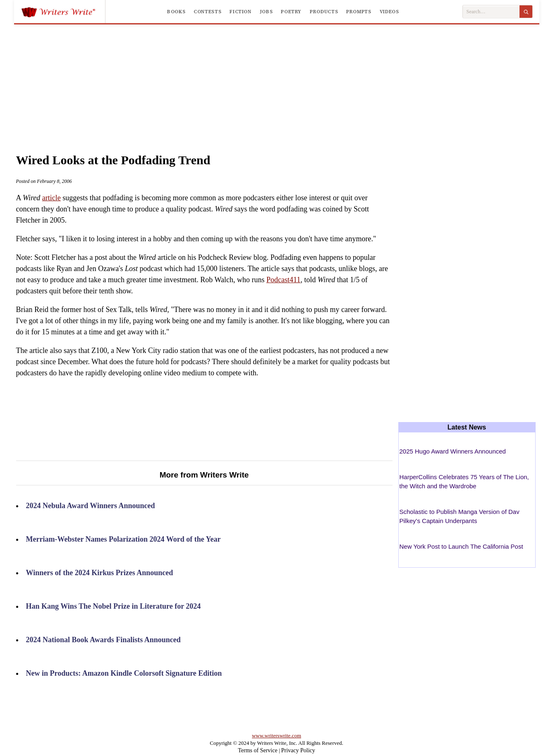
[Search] (526, 12)
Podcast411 (283, 280)
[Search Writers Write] (491, 12)
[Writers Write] (63, 12)
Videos (389, 12)
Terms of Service (257, 750)
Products (324, 12)
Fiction (240, 12)
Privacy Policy (298, 750)
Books (176, 12)
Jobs (266, 12)
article (51, 198)
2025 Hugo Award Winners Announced (453, 451)
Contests (207, 12)
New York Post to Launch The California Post (461, 546)
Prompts (359, 12)
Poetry (291, 12)
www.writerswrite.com (276, 736)
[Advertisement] (277, 80)
